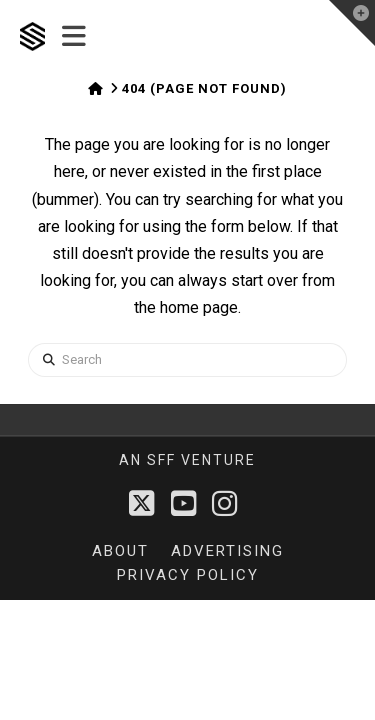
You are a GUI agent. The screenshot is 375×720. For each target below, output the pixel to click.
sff (161, 460)
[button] (74, 37)
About (120, 551)
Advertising (227, 551)
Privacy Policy (188, 575)
